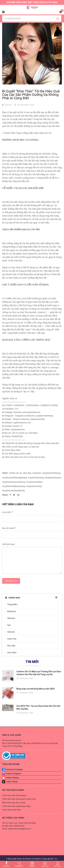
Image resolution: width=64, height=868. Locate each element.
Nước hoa (12, 639)
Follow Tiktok (12, 782)
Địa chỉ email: (9, 528)
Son (9, 625)
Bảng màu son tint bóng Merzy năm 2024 (35, 689)
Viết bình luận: (9, 544)
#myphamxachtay (34, 486)
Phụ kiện (11, 646)
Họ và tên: (7, 512)
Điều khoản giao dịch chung (14, 803)
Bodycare (12, 611)
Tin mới (32, 662)
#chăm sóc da (16, 473)
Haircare (11, 632)
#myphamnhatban (35, 482)
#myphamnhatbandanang (14, 486)
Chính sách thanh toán (12, 810)
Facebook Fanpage (14, 769)
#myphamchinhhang (51, 473)
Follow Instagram (13, 774)
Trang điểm (12, 604)
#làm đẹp (27, 473)
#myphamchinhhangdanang (15, 478)
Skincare (11, 618)
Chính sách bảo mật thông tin (14, 795)
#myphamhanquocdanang (14, 482)
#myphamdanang (36, 478)
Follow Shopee (12, 778)
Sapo (56, 859)
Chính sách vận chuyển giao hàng (16, 806)
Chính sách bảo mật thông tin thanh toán (19, 799)
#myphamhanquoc (53, 478)
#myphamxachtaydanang (13, 491)
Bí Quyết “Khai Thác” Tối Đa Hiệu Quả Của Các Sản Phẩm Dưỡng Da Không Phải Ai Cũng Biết (31, 95)
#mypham (37, 473)
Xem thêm (12, 653)
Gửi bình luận (11, 581)
